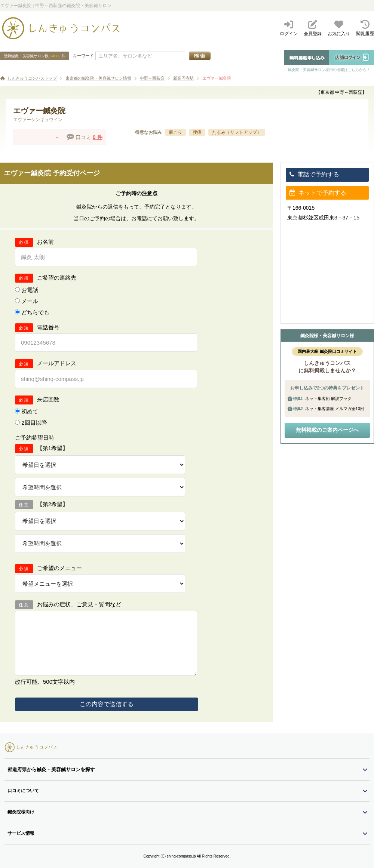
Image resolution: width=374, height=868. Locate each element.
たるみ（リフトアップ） (237, 132)
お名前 (45, 242)
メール (30, 301)
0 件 (98, 137)
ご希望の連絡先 (57, 278)
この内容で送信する (107, 704)
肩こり (175, 132)
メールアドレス (57, 363)
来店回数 (48, 399)
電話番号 (48, 327)
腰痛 (197, 132)
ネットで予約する (318, 193)
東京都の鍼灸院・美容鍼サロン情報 (98, 78)
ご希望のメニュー (59, 568)
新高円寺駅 (183, 78)
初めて (30, 411)
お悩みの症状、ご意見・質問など (79, 604)
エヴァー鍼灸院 (217, 78)
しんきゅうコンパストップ (32, 78)
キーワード (83, 56)
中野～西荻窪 (152, 78)
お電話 (30, 290)
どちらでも (35, 312)
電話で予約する (314, 174)
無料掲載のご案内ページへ (327, 430)
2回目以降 (34, 423)
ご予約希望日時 (35, 438)
